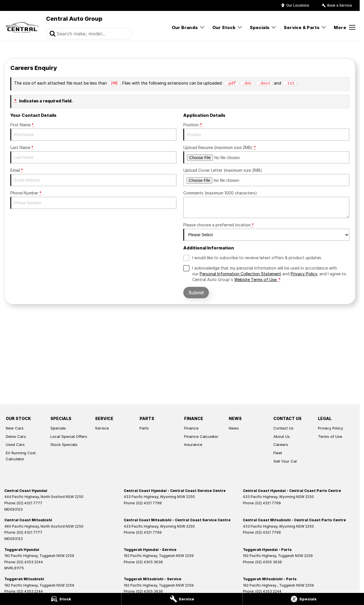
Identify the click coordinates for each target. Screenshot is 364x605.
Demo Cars (16, 436)
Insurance (193, 444)
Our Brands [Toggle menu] (188, 27)
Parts (144, 428)
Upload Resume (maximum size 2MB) (266, 154)
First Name (93, 131)
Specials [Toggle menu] (263, 27)
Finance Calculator (201, 436)
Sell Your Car (285, 461)
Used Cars (15, 444)
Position (266, 131)
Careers (281, 444)
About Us (282, 436)
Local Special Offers (69, 436)
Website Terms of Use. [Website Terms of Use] (256, 279)
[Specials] (303, 599)
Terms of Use (330, 436)
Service (102, 428)
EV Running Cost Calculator (21, 456)
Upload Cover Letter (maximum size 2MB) (266, 177)
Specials (58, 428)
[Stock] (61, 599)
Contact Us (283, 428)
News (234, 428)
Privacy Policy (330, 428)
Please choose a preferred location (266, 232)
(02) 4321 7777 (29, 503)
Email (93, 177)
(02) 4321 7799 (149, 503)
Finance (191, 428)
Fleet (278, 453)
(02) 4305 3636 (149, 562)
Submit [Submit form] (196, 293)
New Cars (15, 428)
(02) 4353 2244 (30, 562)
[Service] (182, 599)
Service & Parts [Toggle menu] (305, 27)
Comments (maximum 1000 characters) (266, 204)
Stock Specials (64, 444)
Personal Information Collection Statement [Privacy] (240, 274)
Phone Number (93, 200)
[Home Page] (22, 27)
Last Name (93, 154)
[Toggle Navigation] (345, 27)
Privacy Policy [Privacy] (304, 274)
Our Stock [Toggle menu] (228, 27)
